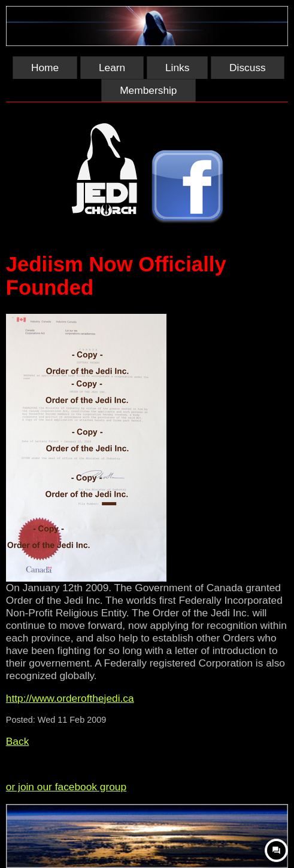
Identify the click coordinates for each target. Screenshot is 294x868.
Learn (112, 68)
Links (177, 68)
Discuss (248, 68)
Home (45, 68)
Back (18, 741)
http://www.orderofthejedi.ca (70, 698)
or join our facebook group (66, 787)
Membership (148, 90)
